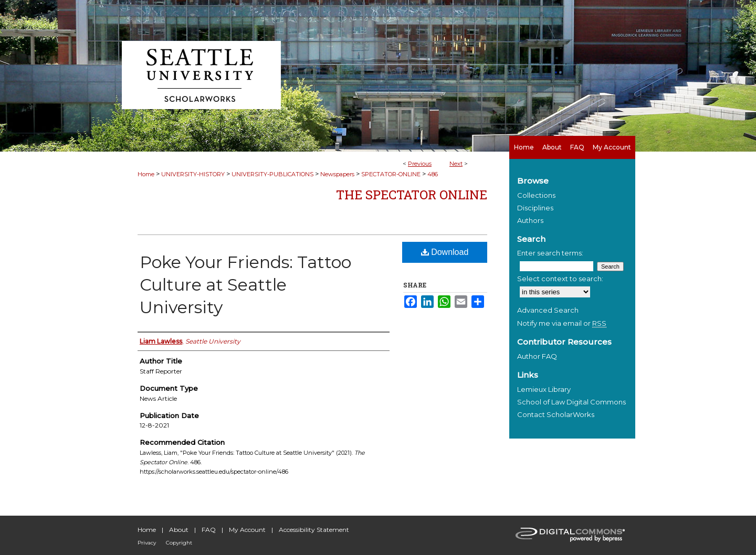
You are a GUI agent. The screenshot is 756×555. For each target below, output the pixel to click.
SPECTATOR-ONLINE (391, 174)
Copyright (179, 543)
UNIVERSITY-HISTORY (193, 174)
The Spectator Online (412, 195)
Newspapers (337, 174)
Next (456, 164)
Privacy (147, 543)
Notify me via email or (562, 323)
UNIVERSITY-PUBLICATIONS (272, 174)
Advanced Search (548, 310)
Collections (536, 195)
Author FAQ (537, 356)
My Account (247, 530)
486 (433, 174)
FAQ (209, 530)
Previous (420, 164)
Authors (530, 220)
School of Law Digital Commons (571, 402)
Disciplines (535, 208)
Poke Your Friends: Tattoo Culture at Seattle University (245, 285)
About (179, 530)
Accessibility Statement (314, 530)
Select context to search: (560, 279)
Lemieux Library (544, 389)
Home (146, 174)
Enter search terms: (550, 253)
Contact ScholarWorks (556, 414)
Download (445, 252)
